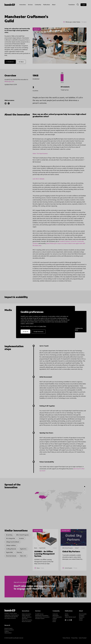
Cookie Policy (43, 326)
